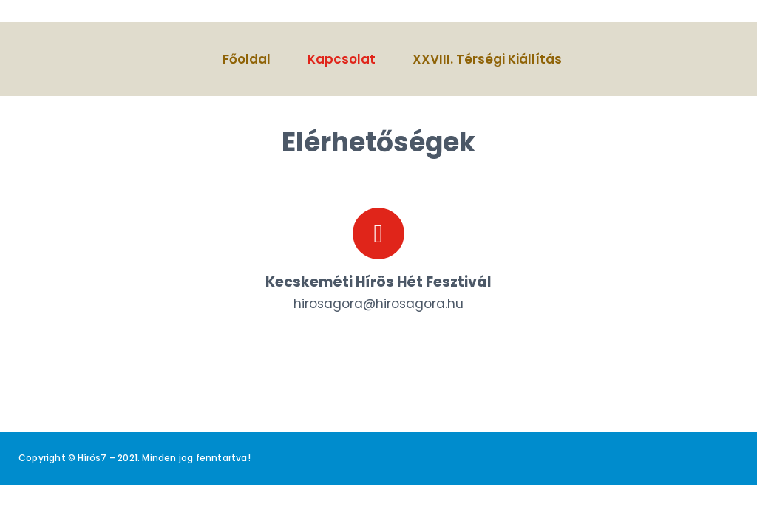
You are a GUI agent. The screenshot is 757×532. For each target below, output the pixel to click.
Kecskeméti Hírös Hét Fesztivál (378, 282)
